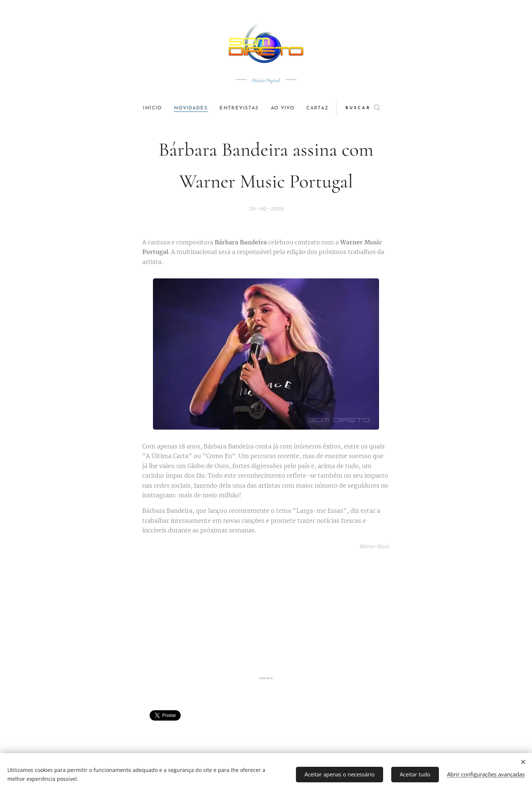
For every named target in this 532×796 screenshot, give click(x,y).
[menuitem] (149, 108)
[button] (372, 108)
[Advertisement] (266, 614)
